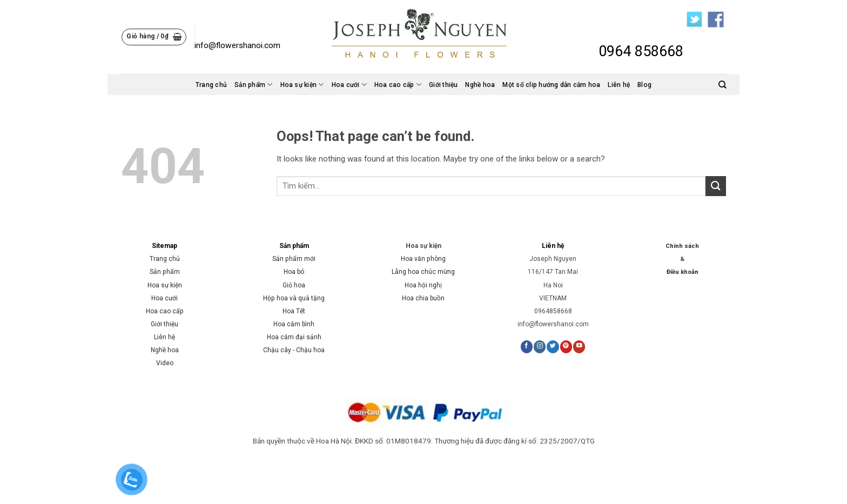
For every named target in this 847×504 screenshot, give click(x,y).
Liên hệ (619, 85)
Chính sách (682, 246)
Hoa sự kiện (302, 85)
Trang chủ (211, 85)
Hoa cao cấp (398, 85)
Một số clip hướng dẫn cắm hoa (551, 85)
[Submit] (716, 186)
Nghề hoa (480, 85)
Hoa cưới (349, 85)
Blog (644, 85)
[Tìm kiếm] (722, 85)
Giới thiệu (443, 85)
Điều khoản (683, 272)
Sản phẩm (253, 85)
